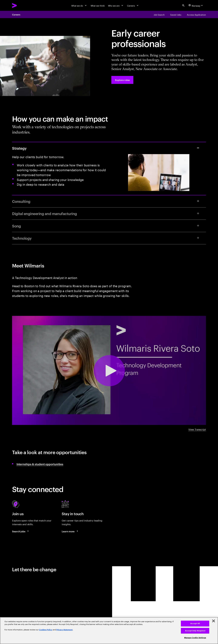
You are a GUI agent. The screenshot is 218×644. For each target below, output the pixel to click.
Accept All (195, 623)
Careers (16, 14)
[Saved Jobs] (176, 14)
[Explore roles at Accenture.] (122, 80)
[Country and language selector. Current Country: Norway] (196, 5)
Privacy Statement (64, 630)
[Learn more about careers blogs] (70, 531)
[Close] (214, 621)
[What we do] (79, 5)
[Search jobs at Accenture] (21, 531)
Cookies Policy (46, 630)
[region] (109, 631)
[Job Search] (159, 14)
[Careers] (133, 5)
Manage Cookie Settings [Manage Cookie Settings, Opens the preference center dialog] (195, 638)
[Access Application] (196, 14)
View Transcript (197, 429)
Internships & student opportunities (40, 464)
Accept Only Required (195, 631)
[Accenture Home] (21, 5)
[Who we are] (116, 5)
